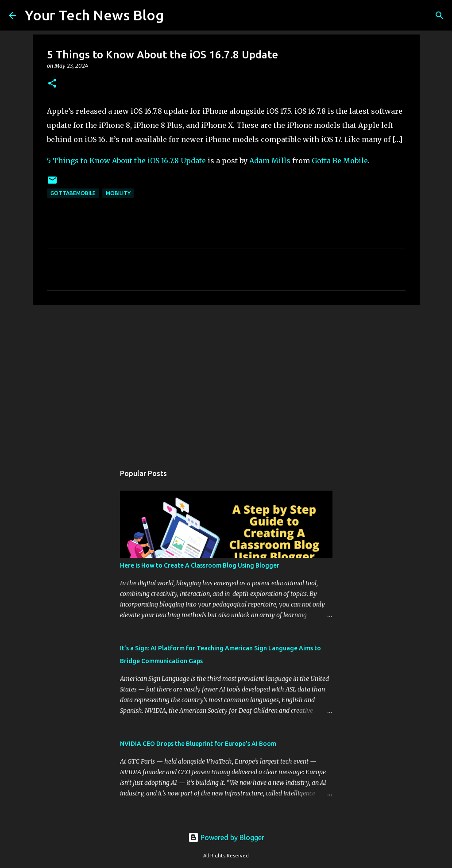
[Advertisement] (226, 380)
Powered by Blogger (226, 837)
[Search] (176, 15)
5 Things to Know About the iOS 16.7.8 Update (126, 161)
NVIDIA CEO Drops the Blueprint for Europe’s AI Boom (198, 744)
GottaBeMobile (73, 193)
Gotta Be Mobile (340, 161)
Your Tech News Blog (94, 15)
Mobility (118, 193)
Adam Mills (270, 161)
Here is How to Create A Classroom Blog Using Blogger (200, 565)
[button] (52, 84)
